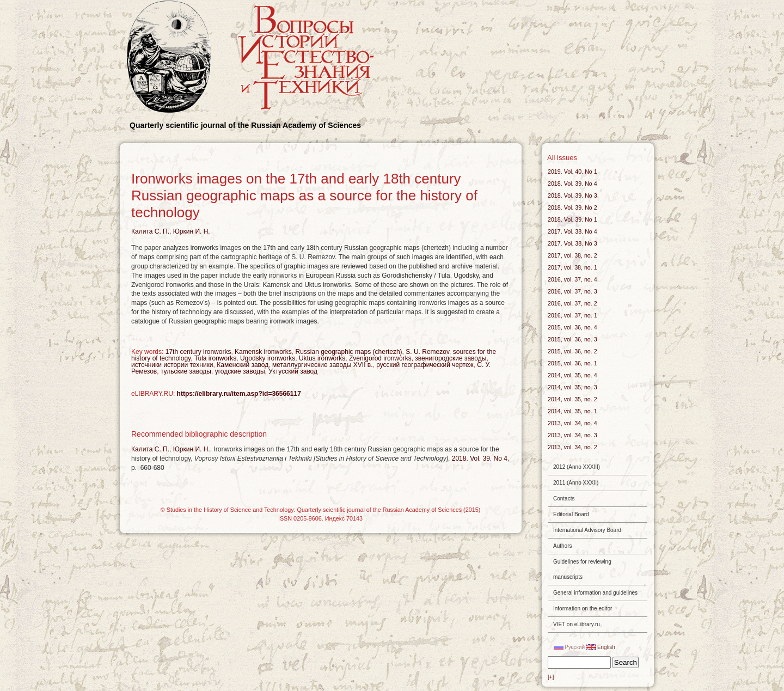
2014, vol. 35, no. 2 (572, 399)
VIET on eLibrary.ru (577, 624)
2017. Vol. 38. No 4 (572, 231)
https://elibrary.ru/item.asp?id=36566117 (239, 394)
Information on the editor (583, 609)
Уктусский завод (293, 371)
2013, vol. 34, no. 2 (572, 447)
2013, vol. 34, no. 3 (572, 435)
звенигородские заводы (451, 358)
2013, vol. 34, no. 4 (572, 423)
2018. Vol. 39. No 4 (480, 458)
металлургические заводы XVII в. (323, 365)
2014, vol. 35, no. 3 (572, 387)
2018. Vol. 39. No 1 (572, 219)
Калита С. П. (150, 231)
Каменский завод (243, 365)
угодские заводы (240, 371)
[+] (551, 677)
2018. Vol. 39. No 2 (572, 207)
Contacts (564, 499)
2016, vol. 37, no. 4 (572, 279)
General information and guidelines (595, 593)
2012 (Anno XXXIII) (577, 467)
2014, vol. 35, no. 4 (572, 375)
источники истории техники (172, 365)
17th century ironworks (198, 352)
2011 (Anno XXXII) (576, 483)
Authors (562, 546)
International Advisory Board (587, 530)
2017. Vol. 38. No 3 (572, 243)
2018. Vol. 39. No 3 (572, 195)
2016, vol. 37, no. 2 (572, 303)
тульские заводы (186, 371)
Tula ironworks (216, 358)
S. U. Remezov (427, 352)
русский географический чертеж (425, 365)
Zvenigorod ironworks (380, 358)
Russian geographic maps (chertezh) (348, 352)
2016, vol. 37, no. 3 (572, 291)
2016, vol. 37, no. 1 (572, 315)
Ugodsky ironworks (268, 358)
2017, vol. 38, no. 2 (572, 255)
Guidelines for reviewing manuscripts (582, 569)
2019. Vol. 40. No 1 (572, 172)
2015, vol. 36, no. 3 (572, 339)
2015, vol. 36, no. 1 (572, 363)
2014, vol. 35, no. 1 (572, 411)
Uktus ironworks (322, 358)
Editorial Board (571, 514)
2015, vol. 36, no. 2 (572, 351)
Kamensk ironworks (263, 352)
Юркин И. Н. (192, 231)
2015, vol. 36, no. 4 (572, 327)
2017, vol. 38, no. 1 (572, 267)
